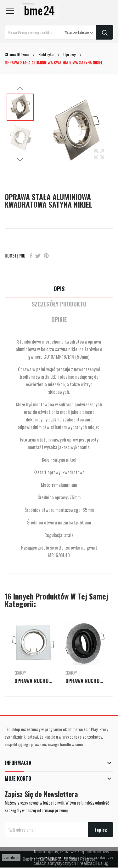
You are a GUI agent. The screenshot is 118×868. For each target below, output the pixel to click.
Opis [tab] (59, 289)
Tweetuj (38, 256)
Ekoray (20, 673)
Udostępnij (31, 256)
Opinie (59, 320)
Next (20, 160)
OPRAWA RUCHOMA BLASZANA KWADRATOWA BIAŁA (34, 681)
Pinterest (46, 256)
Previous (20, 89)
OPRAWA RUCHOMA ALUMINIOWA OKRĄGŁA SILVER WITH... (85, 681)
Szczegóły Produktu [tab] (59, 304)
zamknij (11, 858)
